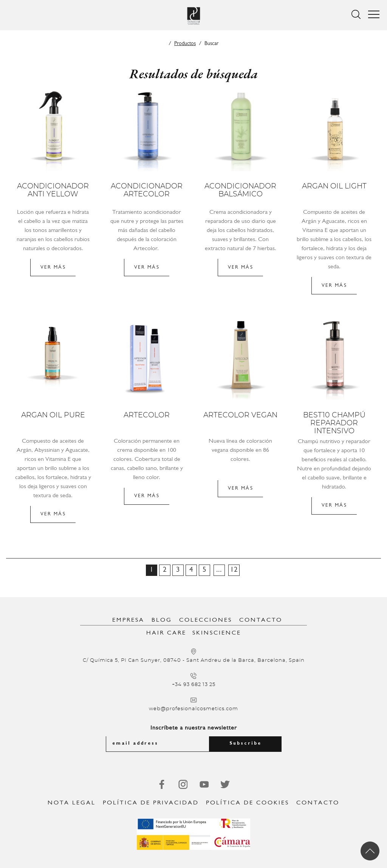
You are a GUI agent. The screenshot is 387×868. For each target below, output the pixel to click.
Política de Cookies (248, 803)
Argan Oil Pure (53, 415)
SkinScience (217, 633)
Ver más (53, 267)
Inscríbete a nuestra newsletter (194, 728)
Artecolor (147, 415)
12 (234, 570)
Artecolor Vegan (240, 415)
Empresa (128, 620)
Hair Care (166, 633)
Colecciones (206, 620)
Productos (185, 44)
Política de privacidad (151, 803)
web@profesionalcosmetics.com (193, 709)
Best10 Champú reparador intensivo (334, 423)
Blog (162, 620)
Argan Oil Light (334, 186)
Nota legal (72, 803)
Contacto (261, 620)
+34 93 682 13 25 (194, 685)
